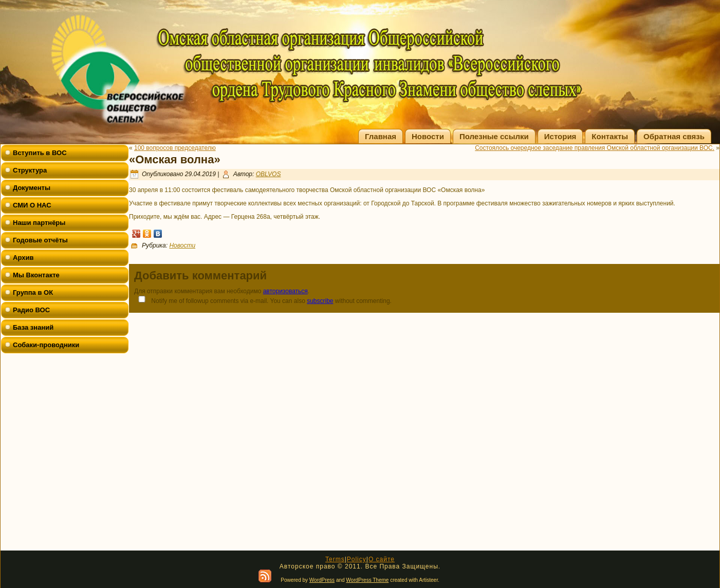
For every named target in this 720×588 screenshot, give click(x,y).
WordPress (322, 580)
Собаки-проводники (46, 345)
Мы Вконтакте (36, 275)
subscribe (320, 301)
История (560, 136)
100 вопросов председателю (175, 148)
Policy (357, 559)
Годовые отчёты (40, 240)
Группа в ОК (33, 292)
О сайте (382, 559)
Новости (428, 136)
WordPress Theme (367, 580)
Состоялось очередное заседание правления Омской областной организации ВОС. (595, 148)
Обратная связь (674, 136)
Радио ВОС (31, 310)
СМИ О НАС (32, 205)
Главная (381, 136)
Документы (32, 188)
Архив (23, 258)
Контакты (610, 136)
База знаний (33, 327)
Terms (335, 559)
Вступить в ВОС (40, 153)
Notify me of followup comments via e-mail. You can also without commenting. (263, 300)
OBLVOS (269, 174)
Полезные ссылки (494, 136)
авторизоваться (285, 291)
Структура (30, 170)
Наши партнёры (39, 223)
